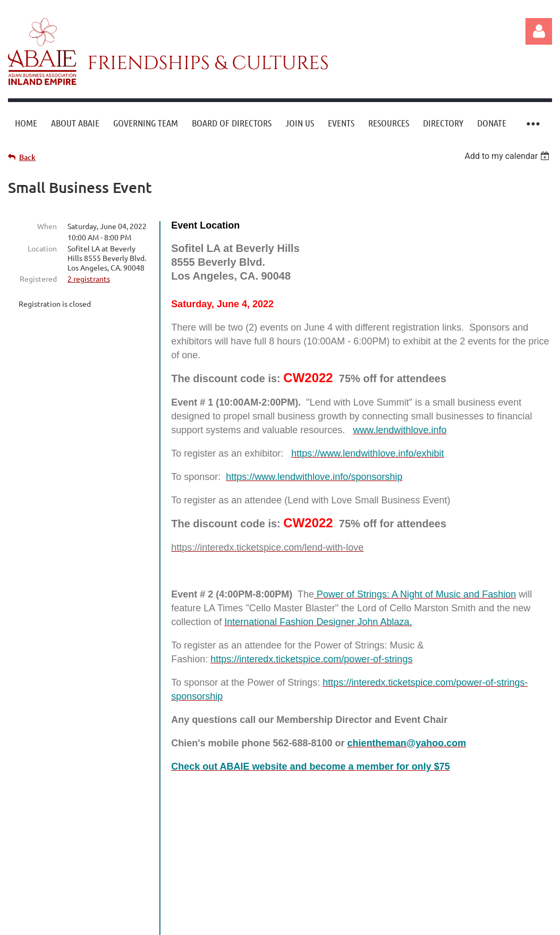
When (47, 226)
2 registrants (89, 279)
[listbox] (508, 156)
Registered (38, 279)
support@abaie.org (330, 877)
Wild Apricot (425, 924)
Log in (539, 31)
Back (27, 157)
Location (42, 248)
